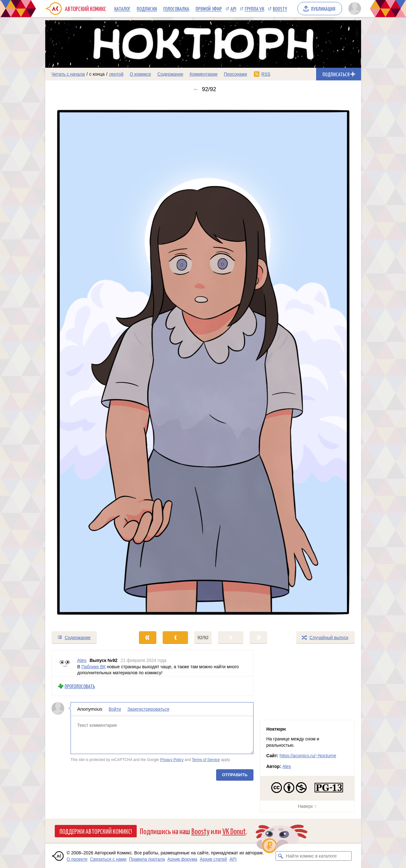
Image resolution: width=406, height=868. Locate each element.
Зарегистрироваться (148, 709)
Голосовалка (176, 9)
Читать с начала (68, 74)
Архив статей (213, 859)
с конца (97, 74)
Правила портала (147, 859)
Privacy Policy (172, 760)
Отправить (234, 775)
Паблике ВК (94, 667)
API (233, 9)
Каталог (122, 9)
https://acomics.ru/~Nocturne (308, 756)
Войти (115, 709)
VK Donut (234, 831)
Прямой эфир (209, 9)
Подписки (147, 9)
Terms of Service (206, 760)
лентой (116, 74)
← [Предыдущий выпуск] (196, 89)
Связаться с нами (108, 859)
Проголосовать (80, 686)
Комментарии (203, 74)
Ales (287, 766)
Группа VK (254, 9)
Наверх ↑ (307, 806)
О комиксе (140, 74)
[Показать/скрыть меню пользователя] (354, 9)
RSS (266, 74)
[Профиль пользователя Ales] (65, 663)
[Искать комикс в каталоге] (280, 856)
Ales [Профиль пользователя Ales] (82, 660)
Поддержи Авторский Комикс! (96, 831)
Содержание (170, 74)
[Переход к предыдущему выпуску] (85, 362)
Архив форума (182, 859)
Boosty (280, 9)
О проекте (77, 859)
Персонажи (235, 74)
